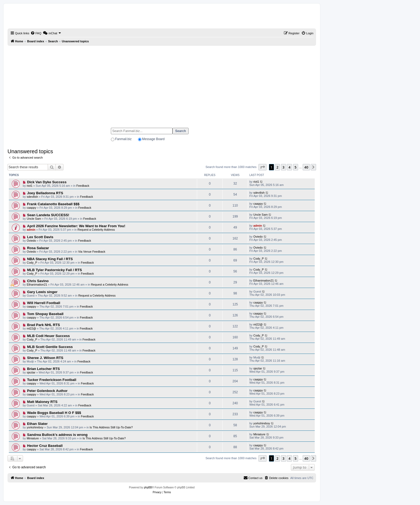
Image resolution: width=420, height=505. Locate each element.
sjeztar (31, 372)
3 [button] (284, 167)
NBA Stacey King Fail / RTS (50, 259)
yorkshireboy (35, 427)
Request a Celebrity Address (96, 230)
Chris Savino (38, 281)
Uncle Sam (34, 219)
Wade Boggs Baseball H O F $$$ (54, 413)
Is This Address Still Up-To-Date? (111, 427)
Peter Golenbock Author (47, 391)
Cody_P (32, 263)
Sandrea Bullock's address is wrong (57, 435)
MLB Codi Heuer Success (48, 336)
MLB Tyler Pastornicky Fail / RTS (55, 270)
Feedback (83, 186)
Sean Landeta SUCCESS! (48, 215)
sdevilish (32, 197)
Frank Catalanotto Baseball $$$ (53, 204)
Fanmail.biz (123, 139)
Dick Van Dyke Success (47, 182)
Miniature (33, 438)
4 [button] (289, 167)
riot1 (30, 186)
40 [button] (306, 167)
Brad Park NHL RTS (44, 325)
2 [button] (277, 167)
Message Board (153, 139)
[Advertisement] (162, 84)
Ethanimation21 (37, 285)
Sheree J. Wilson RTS (45, 358)
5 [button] (296, 167)
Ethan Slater (37, 424)
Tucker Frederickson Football (52, 380)
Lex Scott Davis (40, 237)
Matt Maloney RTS (42, 402)
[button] (262, 167)
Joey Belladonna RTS (45, 193)
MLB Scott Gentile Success (50, 347)
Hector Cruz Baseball (45, 446)
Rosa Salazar (38, 248)
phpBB (148, 487)
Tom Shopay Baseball (45, 314)
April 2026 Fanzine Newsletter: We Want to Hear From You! (76, 226)
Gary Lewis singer (42, 292)
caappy (31, 208)
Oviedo (31, 241)
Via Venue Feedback (92, 252)
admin (31, 230)
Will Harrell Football (44, 303)
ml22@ (31, 328)
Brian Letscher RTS (43, 369)
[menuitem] (36, 33)
